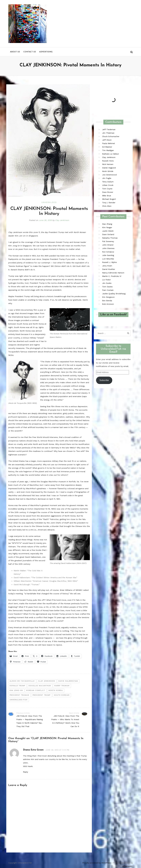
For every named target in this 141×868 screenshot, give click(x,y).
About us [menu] (15, 52)
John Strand (108, 245)
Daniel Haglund (109, 168)
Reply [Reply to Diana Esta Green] (26, 772)
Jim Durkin (107, 283)
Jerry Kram (107, 266)
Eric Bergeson (108, 297)
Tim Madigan (108, 150)
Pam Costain (108, 290)
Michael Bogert (109, 199)
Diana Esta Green (33, 750)
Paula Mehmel (109, 143)
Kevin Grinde (108, 171)
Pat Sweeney (108, 241)
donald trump (17, 686)
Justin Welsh (108, 231)
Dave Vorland (108, 234)
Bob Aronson (108, 304)
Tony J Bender (109, 203)
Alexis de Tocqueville (22, 681)
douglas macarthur (40, 686)
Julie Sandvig (108, 255)
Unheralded (49, 202)
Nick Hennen (108, 164)
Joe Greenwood (109, 175)
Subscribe (104, 380)
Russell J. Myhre (109, 262)
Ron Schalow (108, 252)
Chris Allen (107, 206)
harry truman (62, 686)
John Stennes (108, 248)
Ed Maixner (107, 147)
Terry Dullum (108, 182)
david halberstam (68, 681)
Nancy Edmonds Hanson (113, 273)
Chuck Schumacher (111, 136)
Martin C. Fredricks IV (112, 276)
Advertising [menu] (46, 52)
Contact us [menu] (30, 52)
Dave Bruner (108, 192)
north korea (56, 691)
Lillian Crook (108, 185)
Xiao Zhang (107, 224)
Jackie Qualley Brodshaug (114, 294)
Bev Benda (107, 301)
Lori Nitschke (108, 259)
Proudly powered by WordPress (97, 863)
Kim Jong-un (16, 691)
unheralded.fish (19, 700)
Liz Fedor (106, 280)
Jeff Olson (107, 140)
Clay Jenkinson (62, 220)
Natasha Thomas (110, 238)
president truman (19, 695)
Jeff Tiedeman (109, 129)
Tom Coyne (107, 189)
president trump (42, 695)
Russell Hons (108, 161)
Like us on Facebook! (113, 315)
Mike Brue (107, 196)
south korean (62, 695)
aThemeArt (127, 866)
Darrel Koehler (109, 269)
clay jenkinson (47, 681)
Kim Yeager (107, 227)
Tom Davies (107, 287)
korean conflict (36, 691)
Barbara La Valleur (111, 154)
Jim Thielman (108, 133)
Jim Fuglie (107, 178)
